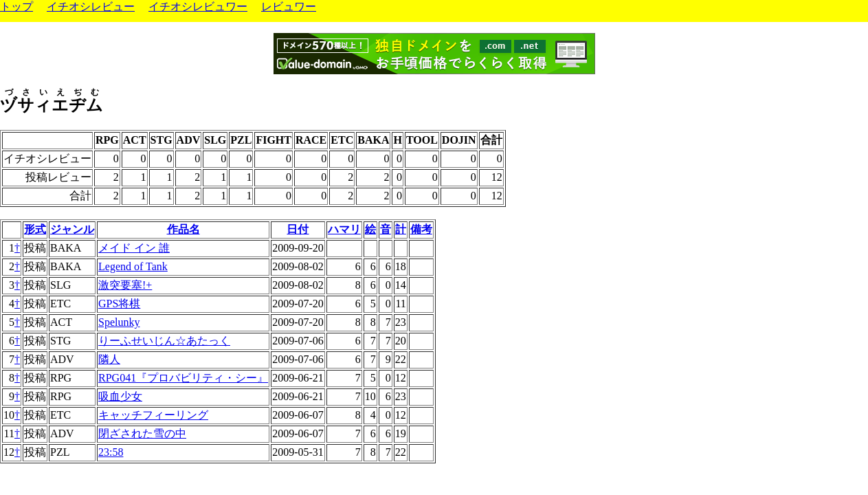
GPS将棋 (119, 304)
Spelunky (119, 322)
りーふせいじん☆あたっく (164, 341)
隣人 (109, 359)
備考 (421, 229)
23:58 (111, 452)
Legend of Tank (133, 266)
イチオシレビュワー (198, 7)
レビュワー (289, 7)
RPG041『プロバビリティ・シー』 (183, 378)
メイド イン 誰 (134, 248)
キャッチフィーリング (153, 415)
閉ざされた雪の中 (142, 433)
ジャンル (72, 229)
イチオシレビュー (91, 7)
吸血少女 (120, 396)
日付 (298, 229)
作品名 (183, 229)
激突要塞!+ (125, 285)
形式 (35, 229)
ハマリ (344, 229)
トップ (16, 7)
